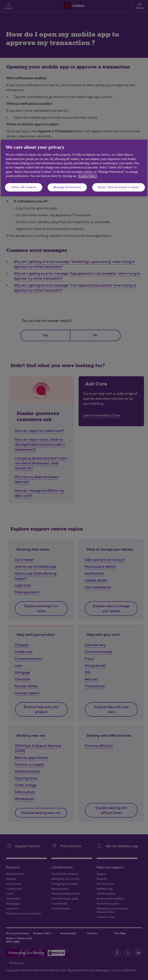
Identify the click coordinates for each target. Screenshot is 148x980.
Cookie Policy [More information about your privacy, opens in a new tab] (88, 176)
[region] (74, 168)
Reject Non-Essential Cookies (119, 187)
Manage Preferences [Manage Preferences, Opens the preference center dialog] (67, 187)
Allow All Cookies (24, 187)
